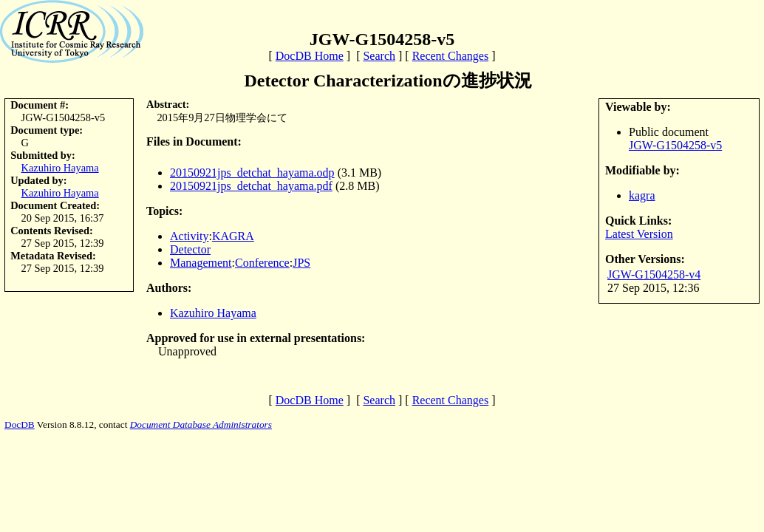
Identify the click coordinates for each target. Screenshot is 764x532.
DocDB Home (310, 56)
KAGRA (233, 236)
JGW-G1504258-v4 (654, 274)
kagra (642, 195)
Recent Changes (451, 56)
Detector (190, 249)
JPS (301, 263)
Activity (189, 236)
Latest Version (639, 234)
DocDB (20, 424)
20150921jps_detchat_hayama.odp (252, 173)
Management (201, 263)
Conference (262, 263)
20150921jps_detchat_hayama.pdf (251, 186)
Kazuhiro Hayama (60, 168)
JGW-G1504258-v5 (675, 145)
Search (379, 56)
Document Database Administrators (201, 424)
